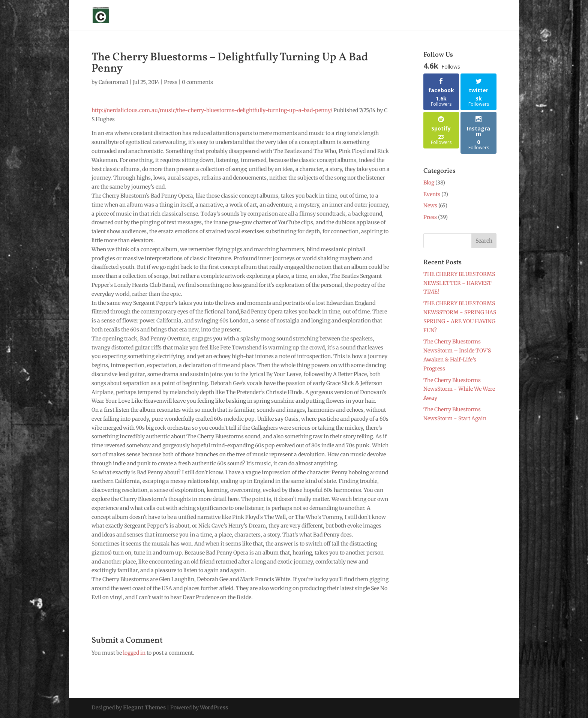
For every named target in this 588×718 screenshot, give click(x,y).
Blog (446, 15)
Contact (471, 15)
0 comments (197, 82)
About (209, 15)
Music (415, 15)
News (306, 15)
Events (432, 194)
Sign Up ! (181, 15)
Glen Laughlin (245, 15)
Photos (355, 15)
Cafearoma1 (113, 82)
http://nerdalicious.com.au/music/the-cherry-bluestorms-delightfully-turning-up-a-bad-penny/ (212, 110)
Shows (282, 15)
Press (330, 15)
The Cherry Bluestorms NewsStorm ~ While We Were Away (459, 389)
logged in (134, 653)
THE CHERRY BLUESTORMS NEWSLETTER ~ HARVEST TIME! (459, 283)
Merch (382, 15)
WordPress (214, 708)
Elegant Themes (144, 708)
